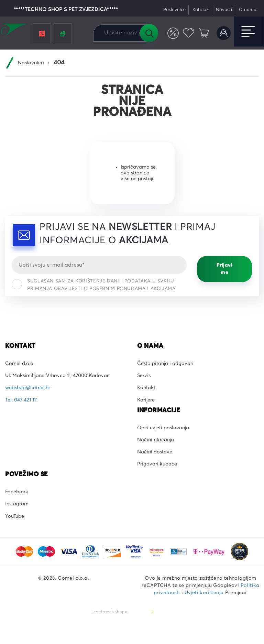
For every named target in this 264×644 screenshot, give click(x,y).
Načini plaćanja (156, 440)
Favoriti (189, 33)
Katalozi (201, 10)
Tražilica (149, 33)
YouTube (15, 516)
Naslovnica (31, 63)
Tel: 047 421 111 (21, 400)
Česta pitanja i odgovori (165, 364)
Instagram (17, 504)
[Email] (99, 265)
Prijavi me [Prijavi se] (224, 269)
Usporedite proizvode (173, 33)
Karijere (146, 400)
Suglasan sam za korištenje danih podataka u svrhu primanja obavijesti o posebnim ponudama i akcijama (94, 285)
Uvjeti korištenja (204, 593)
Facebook (17, 492)
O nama (248, 10)
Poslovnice (174, 10)
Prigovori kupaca (157, 464)
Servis (144, 376)
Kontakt (146, 388)
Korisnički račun (224, 33)
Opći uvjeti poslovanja (163, 428)
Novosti (224, 10)
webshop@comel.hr (28, 388)
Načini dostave (155, 452)
